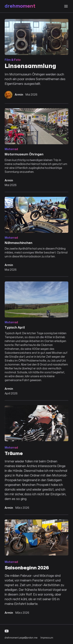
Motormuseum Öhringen (24, 154)
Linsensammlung (30, 66)
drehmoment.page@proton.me (21, 638)
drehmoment (20, 6)
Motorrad (11, 149)
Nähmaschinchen (18, 243)
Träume (14, 454)
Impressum (47, 638)
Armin (9, 180)
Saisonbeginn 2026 (27, 568)
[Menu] (66, 6)
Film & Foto (13, 60)
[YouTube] (36, 631)
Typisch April (15, 328)
